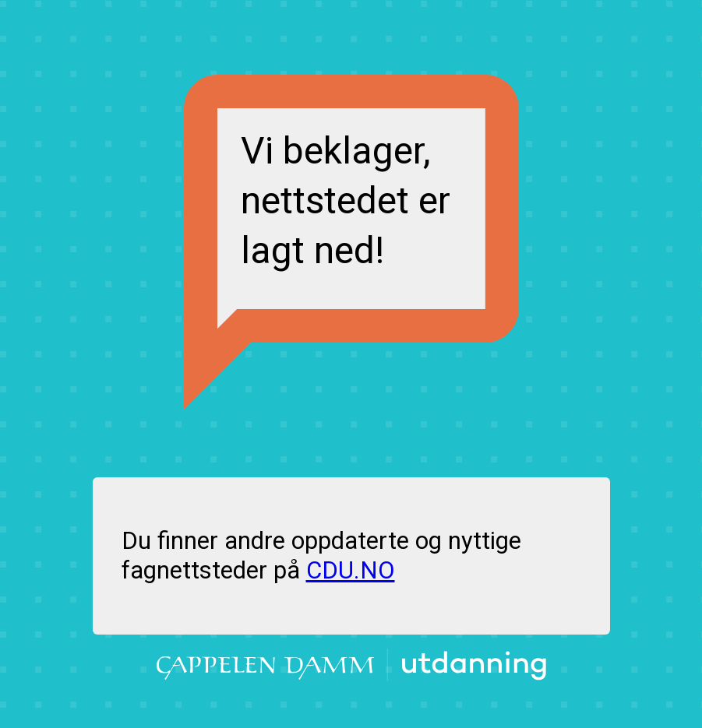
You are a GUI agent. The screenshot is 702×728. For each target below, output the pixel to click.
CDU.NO (351, 570)
